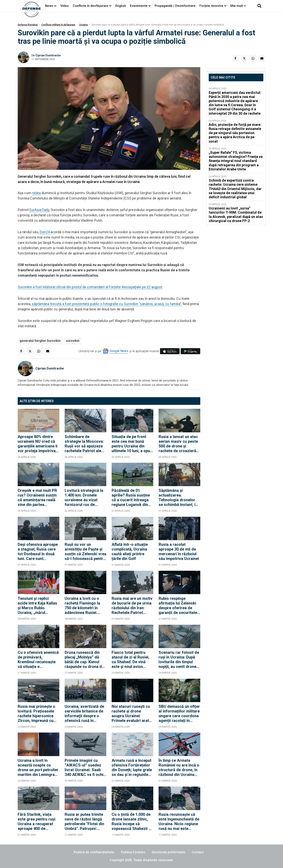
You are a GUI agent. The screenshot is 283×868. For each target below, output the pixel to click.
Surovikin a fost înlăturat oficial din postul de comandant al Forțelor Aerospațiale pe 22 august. (90, 287)
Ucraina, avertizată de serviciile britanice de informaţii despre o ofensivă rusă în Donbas (84, 713)
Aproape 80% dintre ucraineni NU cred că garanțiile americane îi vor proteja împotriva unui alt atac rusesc (38, 444)
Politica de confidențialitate (94, 852)
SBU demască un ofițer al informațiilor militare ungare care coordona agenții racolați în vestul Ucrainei (179, 713)
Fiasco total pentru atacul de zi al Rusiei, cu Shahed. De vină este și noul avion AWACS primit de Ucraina (130, 659)
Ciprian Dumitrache (48, 55)
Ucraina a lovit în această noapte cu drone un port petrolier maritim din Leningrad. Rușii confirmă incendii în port (38, 767)
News (49, 6)
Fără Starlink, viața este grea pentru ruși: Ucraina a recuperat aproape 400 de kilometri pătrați (37, 821)
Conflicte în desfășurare (91, 6)
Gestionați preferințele (168, 852)
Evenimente (139, 6)
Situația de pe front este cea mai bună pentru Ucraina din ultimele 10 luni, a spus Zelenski (132, 444)
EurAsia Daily (39, 210)
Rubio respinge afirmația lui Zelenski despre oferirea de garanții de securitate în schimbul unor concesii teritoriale (178, 605)
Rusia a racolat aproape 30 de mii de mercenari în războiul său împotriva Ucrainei (179, 552)
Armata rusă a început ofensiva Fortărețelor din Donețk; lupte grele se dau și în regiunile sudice (132, 767)
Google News (119, 351)
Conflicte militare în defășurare (58, 25)
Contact (198, 852)
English (121, 6)
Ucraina (83, 25)
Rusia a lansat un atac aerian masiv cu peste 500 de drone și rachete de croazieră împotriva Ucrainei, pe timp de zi (178, 444)
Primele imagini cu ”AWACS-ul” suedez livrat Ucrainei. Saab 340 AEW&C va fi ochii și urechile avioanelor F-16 (85, 767)
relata (36, 193)
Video (65, 6)
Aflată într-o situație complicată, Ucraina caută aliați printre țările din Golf (130, 552)
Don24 (45, 232)
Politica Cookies (133, 852)
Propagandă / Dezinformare (175, 6)
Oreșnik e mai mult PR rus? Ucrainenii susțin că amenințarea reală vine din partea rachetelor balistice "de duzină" (38, 498)
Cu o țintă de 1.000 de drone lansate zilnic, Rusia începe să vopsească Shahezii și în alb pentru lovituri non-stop (132, 821)
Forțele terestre (211, 6)
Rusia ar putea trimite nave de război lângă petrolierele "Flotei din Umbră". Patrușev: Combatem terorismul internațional (84, 821)
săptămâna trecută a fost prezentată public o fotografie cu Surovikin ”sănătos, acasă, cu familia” (106, 304)
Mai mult (238, 6)
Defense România (28, 25)
